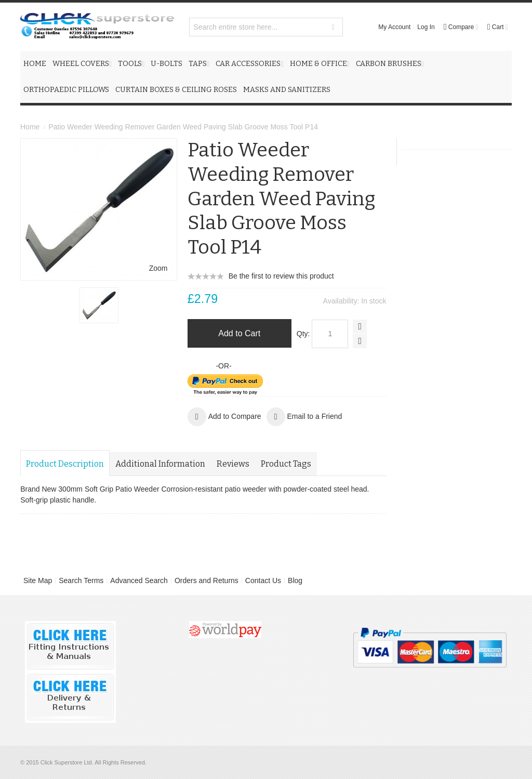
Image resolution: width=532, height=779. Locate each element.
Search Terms (81, 580)
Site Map (38, 580)
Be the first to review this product (281, 276)
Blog (295, 580)
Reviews (233, 464)
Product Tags (286, 464)
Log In (426, 27)
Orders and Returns (207, 580)
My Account (394, 27)
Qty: (303, 334)
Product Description (65, 464)
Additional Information (160, 464)
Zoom (158, 268)
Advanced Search (139, 580)
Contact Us (263, 580)
